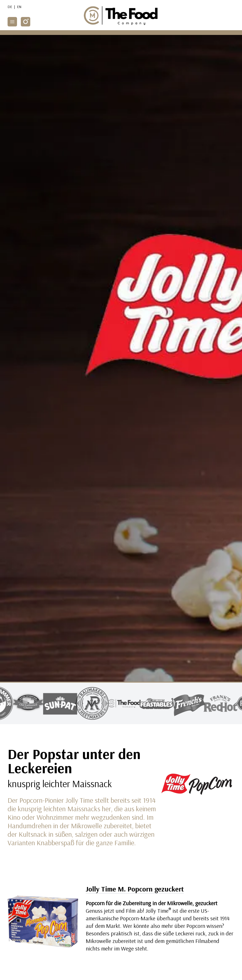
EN (19, 7)
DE (10, 7)
